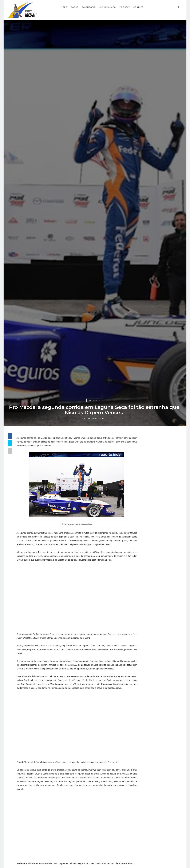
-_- (84, 532)
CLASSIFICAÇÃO (122, 7)
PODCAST (139, 7)
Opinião (142, 753)
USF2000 (143, 768)
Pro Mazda (95, 513)
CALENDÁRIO (103, 7)
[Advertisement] (157, 593)
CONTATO (153, 7)
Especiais (143, 723)
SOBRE (89, 7)
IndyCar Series (146, 743)
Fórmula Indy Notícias (156, 657)
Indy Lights (145, 733)
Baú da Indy (145, 713)
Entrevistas (144, 718)
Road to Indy (146, 763)
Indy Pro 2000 (146, 738)
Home (78, 7)
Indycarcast (145, 748)
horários (142, 773)
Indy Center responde (151, 728)
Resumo (142, 758)
